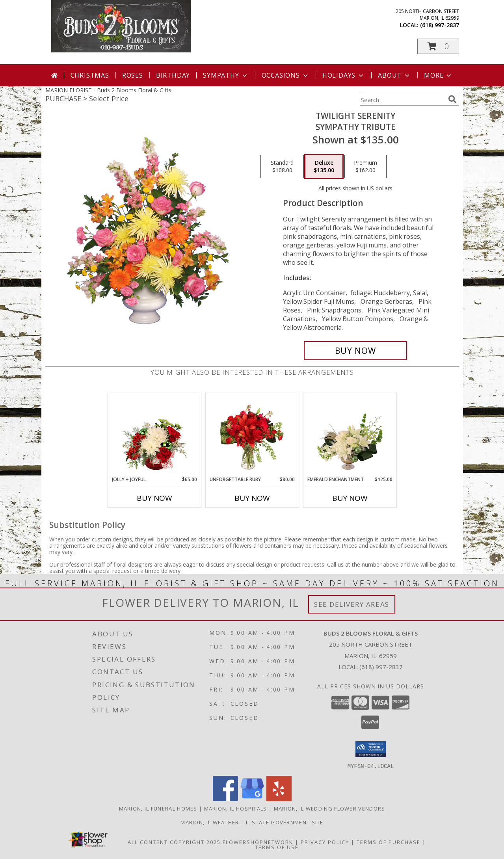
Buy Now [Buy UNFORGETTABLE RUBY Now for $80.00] (252, 498)
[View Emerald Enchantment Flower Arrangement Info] (350, 434)
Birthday (173, 75)
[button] (438, 46)
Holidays (344, 75)
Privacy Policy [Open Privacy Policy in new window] (325, 842)
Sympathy (226, 75)
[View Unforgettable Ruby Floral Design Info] (252, 434)
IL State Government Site (285, 822)
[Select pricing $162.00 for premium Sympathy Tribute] (365, 167)
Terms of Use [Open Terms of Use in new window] (277, 847)
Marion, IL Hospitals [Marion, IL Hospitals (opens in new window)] (236, 808)
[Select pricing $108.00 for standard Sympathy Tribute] (282, 167)
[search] (452, 99)
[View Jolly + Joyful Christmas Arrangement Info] (154, 434)
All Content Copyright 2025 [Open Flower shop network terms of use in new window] (174, 842)
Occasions (285, 75)
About (394, 75)
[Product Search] (402, 100)
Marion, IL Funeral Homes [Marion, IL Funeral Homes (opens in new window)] (158, 808)
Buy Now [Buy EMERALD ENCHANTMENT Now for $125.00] (350, 498)
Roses (133, 75)
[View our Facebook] (225, 799)
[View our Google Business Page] (252, 799)
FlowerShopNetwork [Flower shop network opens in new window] (258, 842)
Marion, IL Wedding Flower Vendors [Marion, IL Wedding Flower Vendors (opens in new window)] (330, 808)
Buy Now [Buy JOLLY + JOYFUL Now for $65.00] (154, 498)
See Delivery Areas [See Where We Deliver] (352, 604)
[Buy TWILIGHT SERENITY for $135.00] (356, 351)
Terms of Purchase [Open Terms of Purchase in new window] (389, 842)
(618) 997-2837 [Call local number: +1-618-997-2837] (440, 25)
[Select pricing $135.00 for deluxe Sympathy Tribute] (324, 167)
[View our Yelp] (279, 799)
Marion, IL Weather (210, 822)
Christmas (90, 75)
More (438, 75)
